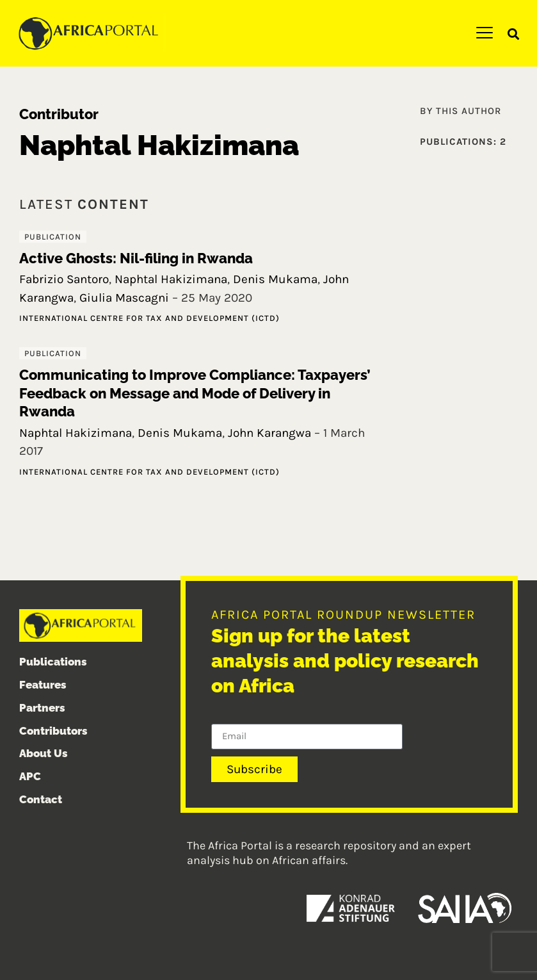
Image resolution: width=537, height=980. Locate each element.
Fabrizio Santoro (64, 279)
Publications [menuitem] (53, 662)
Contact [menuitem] (41, 799)
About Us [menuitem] (44, 753)
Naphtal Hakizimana (171, 279)
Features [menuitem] (43, 685)
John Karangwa (269, 433)
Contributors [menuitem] (53, 731)
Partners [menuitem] (42, 708)
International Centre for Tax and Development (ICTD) (149, 318)
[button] (514, 34)
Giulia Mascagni (124, 298)
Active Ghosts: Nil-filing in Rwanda (136, 258)
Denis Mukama (275, 279)
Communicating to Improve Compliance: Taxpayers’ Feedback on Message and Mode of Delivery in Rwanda (195, 393)
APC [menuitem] (30, 776)
